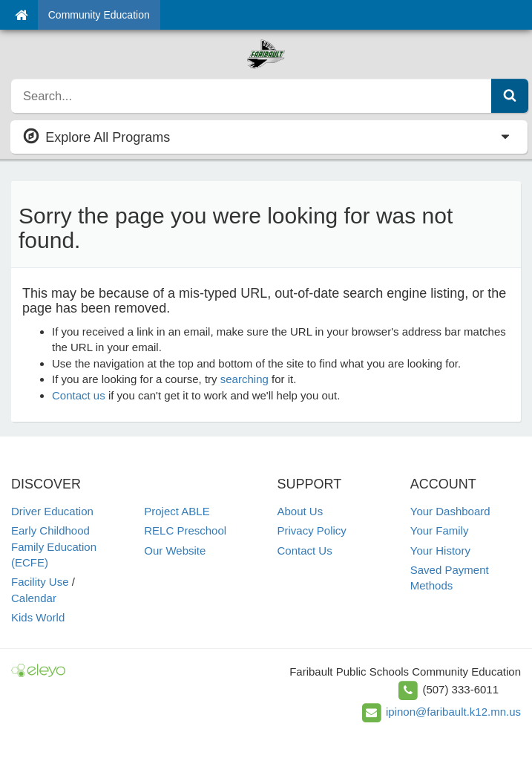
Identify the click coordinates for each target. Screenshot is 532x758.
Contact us (79, 395)
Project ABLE (177, 511)
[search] (252, 96)
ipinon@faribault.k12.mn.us (453, 712)
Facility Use (40, 582)
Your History (440, 550)
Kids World (38, 617)
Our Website (175, 550)
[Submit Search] (510, 96)
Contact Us (305, 550)
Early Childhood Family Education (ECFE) (54, 546)
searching (244, 379)
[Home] (21, 15)
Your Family (440, 530)
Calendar (34, 598)
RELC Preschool (185, 530)
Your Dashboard (450, 511)
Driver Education (52, 511)
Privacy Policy (312, 530)
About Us (301, 511)
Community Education (99, 15)
